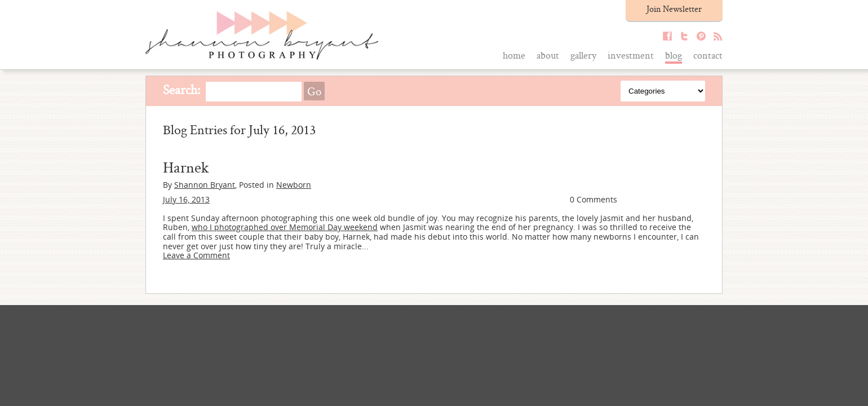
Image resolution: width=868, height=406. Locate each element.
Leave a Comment (196, 255)
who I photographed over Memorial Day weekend (285, 227)
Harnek (186, 167)
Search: (182, 89)
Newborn (294, 185)
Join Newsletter (674, 9)
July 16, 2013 (186, 199)
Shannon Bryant (205, 185)
